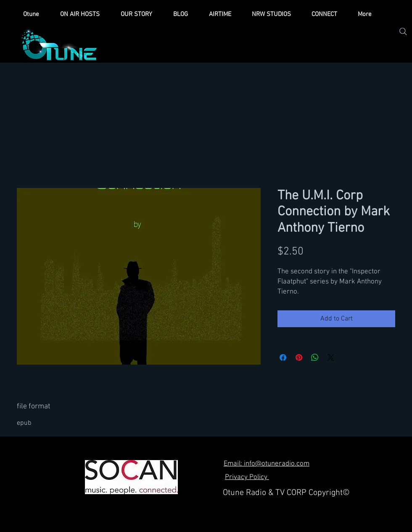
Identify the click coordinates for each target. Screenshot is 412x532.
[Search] (403, 32)
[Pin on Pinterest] (299, 357)
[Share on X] (331, 357)
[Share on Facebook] (283, 357)
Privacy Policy (247, 477)
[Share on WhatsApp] (315, 357)
